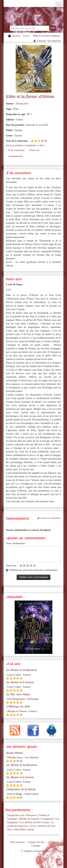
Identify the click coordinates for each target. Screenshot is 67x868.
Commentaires (15, 156)
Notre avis (34, 150)
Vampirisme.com (16, 815)
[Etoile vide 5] (46, 141)
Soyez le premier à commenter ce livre (25, 145)
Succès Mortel (14, 753)
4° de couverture (16, 150)
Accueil (16, 36)
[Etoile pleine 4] (18, 678)
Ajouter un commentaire (49, 518)
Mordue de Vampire (29, 819)
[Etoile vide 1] (21, 565)
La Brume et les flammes (21, 670)
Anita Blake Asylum (24, 829)
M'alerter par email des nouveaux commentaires (32, 570)
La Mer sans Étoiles (18, 694)
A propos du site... (37, 842)
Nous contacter (17, 842)
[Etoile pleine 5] (21, 678)
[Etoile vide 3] (28, 565)
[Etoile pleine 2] (35, 141)
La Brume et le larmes (20, 682)
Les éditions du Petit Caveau (34, 822)
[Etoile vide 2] (24, 565)
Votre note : (12, 566)
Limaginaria (48, 819)
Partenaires (54, 842)
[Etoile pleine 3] (39, 141)
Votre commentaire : (16, 543)
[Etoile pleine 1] (32, 141)
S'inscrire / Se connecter (47, 41)
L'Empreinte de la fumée (21, 789)
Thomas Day (22, 104)
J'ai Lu (33, 826)
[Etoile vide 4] (42, 141)
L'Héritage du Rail (18, 707)
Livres (26, 36)
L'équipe (36, 846)
